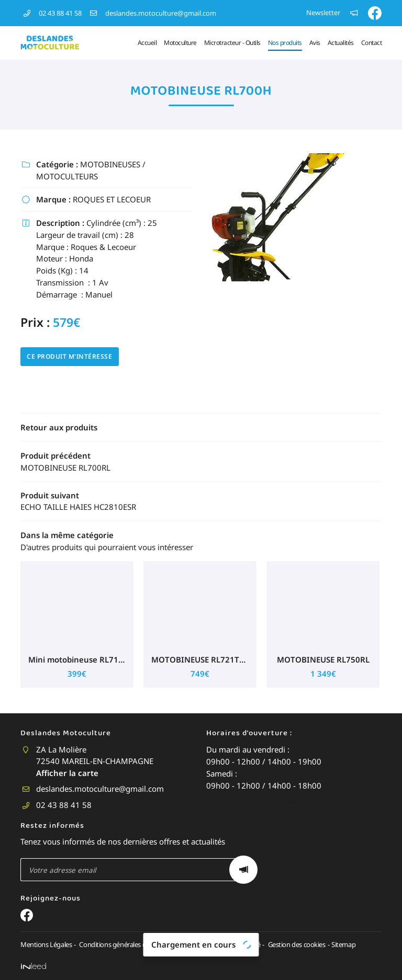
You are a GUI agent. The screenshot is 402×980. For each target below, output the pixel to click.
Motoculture (180, 43)
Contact (372, 43)
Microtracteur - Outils (232, 43)
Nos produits (285, 43)
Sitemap (339, 944)
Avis (315, 43)
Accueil (147, 43)
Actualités (341, 43)
